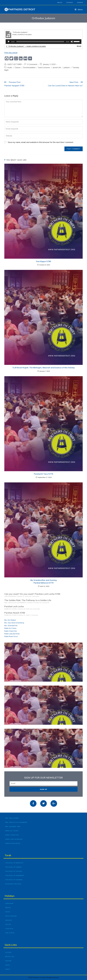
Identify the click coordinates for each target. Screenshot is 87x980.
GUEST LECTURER (14, 64)
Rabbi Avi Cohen (10, 628)
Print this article (11, 53)
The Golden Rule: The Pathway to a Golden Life (28, 600)
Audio (10, 67)
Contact (70, 3)
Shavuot (9, 920)
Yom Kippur (10, 933)
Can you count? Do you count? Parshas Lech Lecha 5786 (32, 594)
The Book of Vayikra (14, 871)
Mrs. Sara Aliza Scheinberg (14, 623)
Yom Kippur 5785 (43, 261)
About (60, 3)
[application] (43, 42)
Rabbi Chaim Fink (11, 631)
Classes (18, 67)
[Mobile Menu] (79, 9)
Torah (8, 855)
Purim (8, 912)
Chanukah (9, 903)
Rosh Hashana (11, 916)
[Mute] (72, 42)
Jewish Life (57, 67)
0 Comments (32, 64)
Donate (80, 3)
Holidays (10, 896)
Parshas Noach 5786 (15, 613)
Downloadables (29, 67)
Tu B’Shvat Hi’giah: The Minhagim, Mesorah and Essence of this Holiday (44, 368)
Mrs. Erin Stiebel (10, 620)
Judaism (67, 67)
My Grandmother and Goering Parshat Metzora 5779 (43, 581)
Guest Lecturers (44, 67)
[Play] (9, 42)
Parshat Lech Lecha (14, 606)
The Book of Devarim (14, 880)
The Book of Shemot (14, 867)
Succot (8, 924)
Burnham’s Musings (13, 884)
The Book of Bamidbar (14, 875)
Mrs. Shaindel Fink (11, 626)
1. (26, 46)
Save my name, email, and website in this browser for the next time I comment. (41, 142)
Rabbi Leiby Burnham (12, 634)
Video (8, 965)
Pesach (8, 908)
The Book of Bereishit (14, 863)
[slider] (40, 42)
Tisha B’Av (9, 929)
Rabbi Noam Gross (11, 636)
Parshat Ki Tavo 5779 (43, 474)
